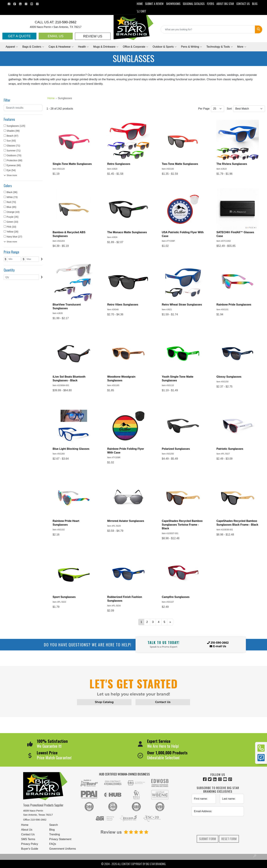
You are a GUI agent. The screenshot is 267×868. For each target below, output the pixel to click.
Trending (55, 834)
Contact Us (28, 834)
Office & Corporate (135, 47)
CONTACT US (243, 4)
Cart (141, 11)
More (242, 47)
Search (54, 825)
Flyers (210, 4)
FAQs (53, 844)
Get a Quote (19, 36)
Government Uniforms (63, 849)
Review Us (93, 36)
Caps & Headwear (61, 47)
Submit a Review (154, 4)
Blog (52, 830)
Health (83, 47)
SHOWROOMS (173, 4)
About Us (27, 830)
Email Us (56, 36)
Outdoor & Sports (165, 47)
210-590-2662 (65, 22)
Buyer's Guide (30, 849)
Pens (191, 47)
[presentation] (218, 826)
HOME (140, 4)
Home (25, 825)
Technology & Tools (220, 47)
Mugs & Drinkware (106, 47)
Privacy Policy (30, 844)
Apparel (12, 47)
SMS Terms (28, 839)
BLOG (255, 4)
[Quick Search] (208, 29)
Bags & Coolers (33, 47)
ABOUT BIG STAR (225, 4)
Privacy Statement (60, 839)
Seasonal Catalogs (194, 4)
